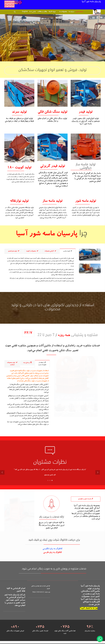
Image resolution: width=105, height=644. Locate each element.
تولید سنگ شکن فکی (53, 112)
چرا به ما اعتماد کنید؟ (89, 607)
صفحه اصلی (79, 12)
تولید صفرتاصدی (14, 251)
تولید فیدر (86, 112)
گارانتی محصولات (50, 251)
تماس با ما (33, 12)
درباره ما (71, 12)
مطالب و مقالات (42, 12)
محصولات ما (63, 12)
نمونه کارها (52, 12)
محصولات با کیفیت (32, 251)
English (25, 12)
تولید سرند (19, 112)
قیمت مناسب (68, 251)
